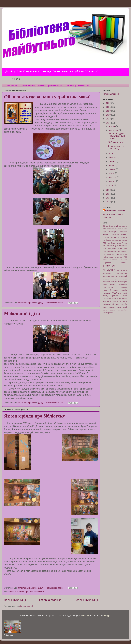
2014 (109, 198)
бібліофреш (113, 232)
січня (111, 185)
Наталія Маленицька (118, 284)
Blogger (107, 616)
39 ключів (107, 226)
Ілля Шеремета (37, 592)
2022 (109, 103)
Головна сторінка (10, 86)
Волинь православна (115, 240)
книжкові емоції (120, 279)
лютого (112, 181)
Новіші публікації (15, 600)
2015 (109, 194)
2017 (109, 123)
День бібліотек (108, 246)
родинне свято (120, 296)
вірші (105, 240)
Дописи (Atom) (26, 606)
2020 (109, 111)
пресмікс (124, 290)
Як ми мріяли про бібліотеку (34, 416)
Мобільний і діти (22, 313)
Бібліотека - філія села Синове (50, 86)
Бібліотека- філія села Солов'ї (77, 86)
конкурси (114, 282)
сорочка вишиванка (120, 299)
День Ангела (122, 243)
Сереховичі (107, 299)
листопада (114, 130)
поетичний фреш (110, 290)
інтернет (124, 263)
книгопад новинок (110, 276)
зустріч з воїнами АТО (118, 257)
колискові (107, 282)
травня (112, 169)
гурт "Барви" (112, 243)
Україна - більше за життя (115, 301)
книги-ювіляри (122, 273)
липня (112, 165)
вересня (113, 158)
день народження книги (113, 249)
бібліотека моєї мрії (19, 592)
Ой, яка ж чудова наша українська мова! (47, 97)
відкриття (115, 234)
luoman (85, 616)
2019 (109, 115)
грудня (112, 126)
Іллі (120, 260)
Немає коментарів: (55, 303)
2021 (109, 107)
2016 (109, 190)
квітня (112, 173)
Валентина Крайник (115, 211)
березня (113, 177)
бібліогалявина (109, 229)
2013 (109, 202)
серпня (112, 161)
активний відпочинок (119, 226)
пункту (105, 296)
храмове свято (115, 307)
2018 (109, 119)
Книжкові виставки (28, 86)
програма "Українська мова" (115, 293)
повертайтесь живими (115, 287)
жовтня (112, 154)
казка (118, 270)
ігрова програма (110, 260)
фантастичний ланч (111, 304)
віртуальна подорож (119, 237)
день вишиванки (121, 246)
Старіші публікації (86, 600)
